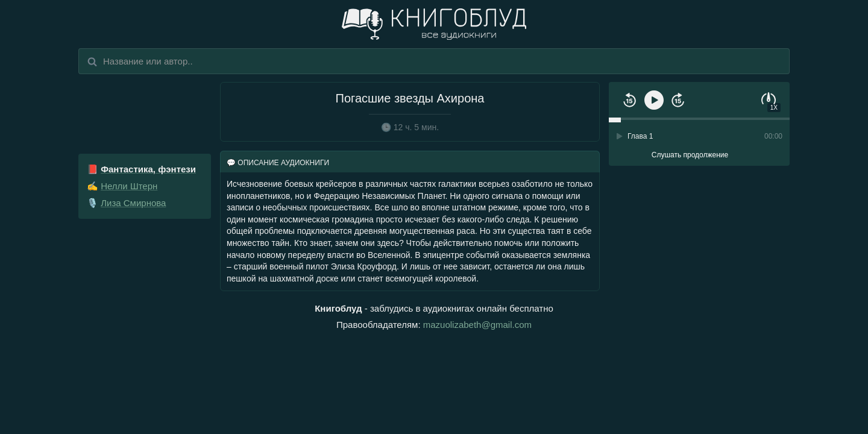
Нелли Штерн (129, 186)
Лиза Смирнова (133, 203)
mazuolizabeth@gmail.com (477, 325)
